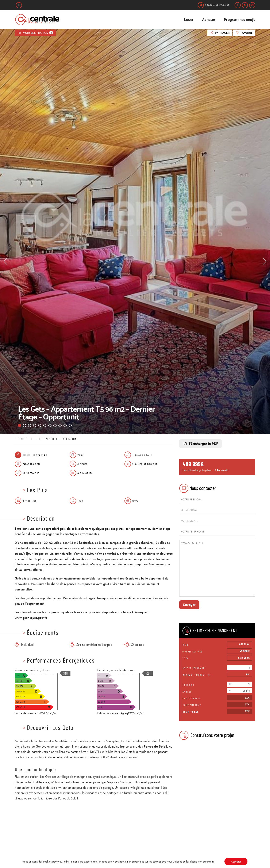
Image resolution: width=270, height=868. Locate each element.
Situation (70, 439)
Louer (189, 20)
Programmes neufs (240, 20)
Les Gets (127, 741)
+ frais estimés (192, 651)
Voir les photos (35, 33)
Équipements (48, 439)
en (252, 5)
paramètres (209, 861)
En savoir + (223, 470)
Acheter (209, 20)
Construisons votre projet (207, 735)
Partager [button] (220, 33)
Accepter (236, 861)
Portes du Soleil (155, 746)
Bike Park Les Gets (120, 752)
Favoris (244, 33)
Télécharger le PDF (200, 444)
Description (24, 439)
